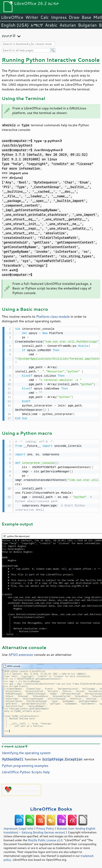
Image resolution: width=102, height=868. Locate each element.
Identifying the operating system (26, 752)
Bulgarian (87, 25)
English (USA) (15, 25)
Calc (45, 17)
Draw (74, 17)
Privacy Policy (45, 828)
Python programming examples (25, 765)
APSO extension (21, 654)
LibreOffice (12, 17)
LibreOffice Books (51, 808)
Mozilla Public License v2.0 (45, 839)
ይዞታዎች (9, 36)
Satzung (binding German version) (43, 832)
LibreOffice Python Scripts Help (26, 771)
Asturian (68, 25)
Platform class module (53, 316)
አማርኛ (37, 25)
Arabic (51, 25)
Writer (32, 17)
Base (86, 17)
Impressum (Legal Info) (19, 828)
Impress (59, 17)
